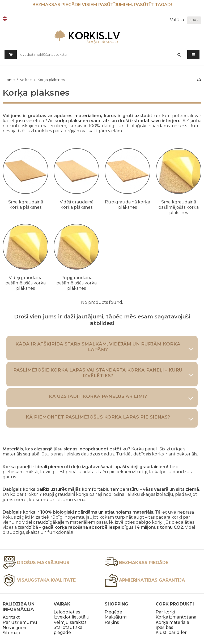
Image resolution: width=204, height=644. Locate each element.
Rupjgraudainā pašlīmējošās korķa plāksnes (76, 283)
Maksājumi (116, 617)
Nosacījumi (14, 628)
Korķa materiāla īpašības (172, 625)
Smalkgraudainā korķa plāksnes (26, 205)
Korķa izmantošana (176, 617)
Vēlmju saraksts (70, 622)
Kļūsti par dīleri (172, 632)
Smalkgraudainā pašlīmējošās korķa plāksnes (178, 207)
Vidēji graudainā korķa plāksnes (77, 205)
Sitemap (11, 633)
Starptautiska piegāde (68, 630)
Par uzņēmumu (20, 622)
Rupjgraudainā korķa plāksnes (127, 205)
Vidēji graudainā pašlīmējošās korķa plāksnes (25, 283)
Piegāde (113, 612)
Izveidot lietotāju (72, 617)
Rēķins (112, 622)
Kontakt (11, 617)
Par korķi (165, 612)
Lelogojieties (67, 612)
